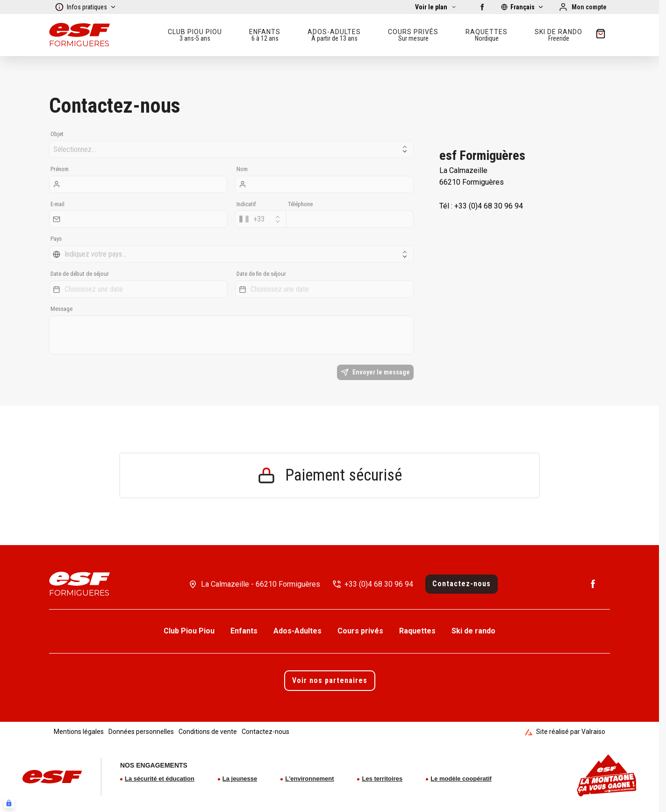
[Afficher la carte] (436, 7)
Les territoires (382, 779)
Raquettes (417, 631)
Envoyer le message (375, 372)
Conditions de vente (208, 732)
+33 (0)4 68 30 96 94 (379, 584)
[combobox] (261, 219)
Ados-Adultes (297, 631)
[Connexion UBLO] (9, 803)
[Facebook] (482, 7)
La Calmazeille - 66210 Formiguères (261, 584)
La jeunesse (240, 779)
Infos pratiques (86, 7)
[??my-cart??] (601, 35)
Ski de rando (473, 631)
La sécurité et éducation (160, 779)
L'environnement (309, 779)
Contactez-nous (462, 584)
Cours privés (360, 631)
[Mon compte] (583, 7)
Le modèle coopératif (461, 779)
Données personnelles (141, 732)
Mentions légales (79, 732)
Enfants (244, 631)
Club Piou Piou (189, 631)
